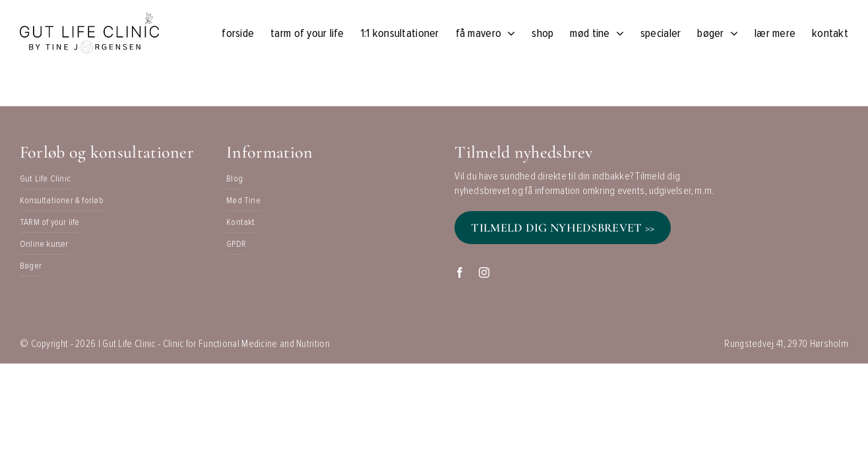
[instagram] (484, 272)
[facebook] (460, 272)
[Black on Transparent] (89, 19)
